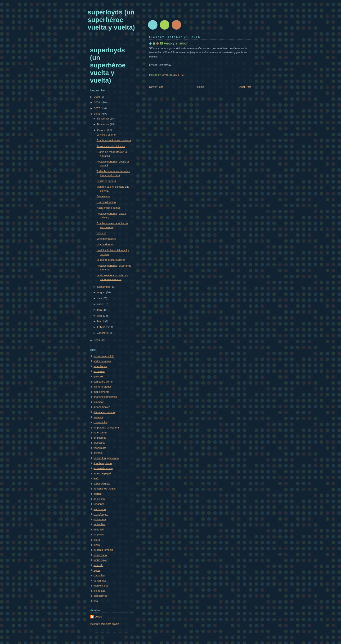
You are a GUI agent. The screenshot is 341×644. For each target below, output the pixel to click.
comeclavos (100, 596)
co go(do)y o (101, 514)
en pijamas (100, 438)
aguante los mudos (105, 489)
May (100, 310)
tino (96, 601)
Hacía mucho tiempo (109, 208)
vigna (97, 570)
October (102, 130)
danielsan (99, 499)
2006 (97, 114)
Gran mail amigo (106, 202)
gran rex (98, 376)
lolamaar (99, 402)
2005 (97, 340)
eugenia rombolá (103, 550)
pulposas (99, 534)
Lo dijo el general (107, 181)
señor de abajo (102, 361)
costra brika (100, 422)
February (103, 327)
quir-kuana (100, 519)
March (101, 321)
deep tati (99, 529)
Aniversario (103, 196)
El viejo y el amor (107, 135)
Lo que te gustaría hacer (111, 260)
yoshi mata (100, 448)
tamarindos (100, 581)
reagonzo (99, 504)
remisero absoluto (104, 356)
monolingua (100, 366)
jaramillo (98, 565)
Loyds (98, 617)
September (104, 287)
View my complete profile (105, 624)
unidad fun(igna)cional (106, 458)
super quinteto (102, 484)
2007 (97, 108)
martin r (98, 494)
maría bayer (101, 560)
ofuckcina (99, 443)
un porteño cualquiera (106, 428)
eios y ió (101, 233)
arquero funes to (103, 468)
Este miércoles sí (107, 239)
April (100, 316)
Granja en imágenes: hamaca (114, 140)
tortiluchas (99, 524)
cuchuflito (99, 575)
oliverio (98, 453)
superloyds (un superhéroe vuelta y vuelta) (111, 20)
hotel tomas (100, 432)
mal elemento (101, 392)
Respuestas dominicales (111, 146)
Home (201, 87)
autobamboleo (102, 407)
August (101, 292)
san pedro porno (103, 382)
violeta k (98, 417)
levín (96, 478)
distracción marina (104, 412)
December (103, 119)
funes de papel (102, 473)
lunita (97, 545)
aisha (97, 540)
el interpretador (102, 387)
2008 (97, 102)
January (102, 333)
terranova (99, 371)
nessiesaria (100, 555)
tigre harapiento (103, 463)
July (100, 298)
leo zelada (99, 591)
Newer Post (156, 87)
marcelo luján (101, 586)
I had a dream (105, 244)
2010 (97, 97)
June (100, 304)
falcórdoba (100, 509)
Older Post (245, 87)
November (103, 124)
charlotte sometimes (105, 397)
